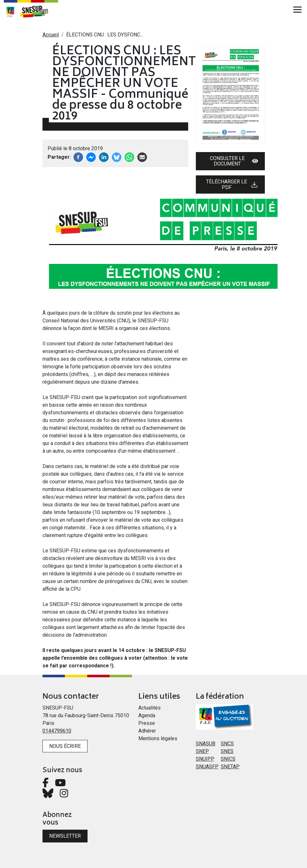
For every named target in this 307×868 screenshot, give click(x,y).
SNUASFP (207, 767)
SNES (227, 751)
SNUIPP (205, 759)
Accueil (51, 35)
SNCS (227, 744)
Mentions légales (158, 738)
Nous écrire (65, 746)
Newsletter (65, 836)
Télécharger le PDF (232, 184)
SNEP (202, 751)
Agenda (147, 715)
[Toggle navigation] (297, 10)
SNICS (228, 759)
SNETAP (230, 767)
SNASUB (206, 744)
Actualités (150, 708)
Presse (147, 723)
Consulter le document (234, 161)
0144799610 (57, 731)
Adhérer (147, 731)
